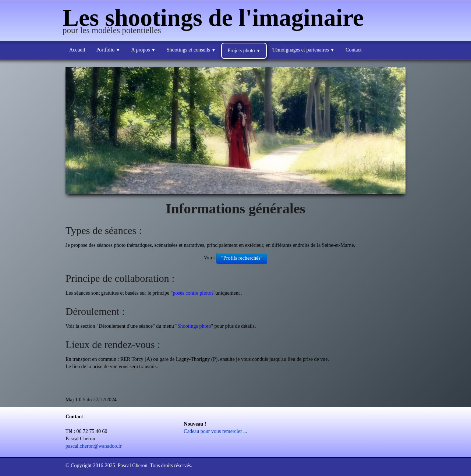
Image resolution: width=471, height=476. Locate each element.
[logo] (216, 21)
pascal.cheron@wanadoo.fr (94, 446)
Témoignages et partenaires (303, 50)
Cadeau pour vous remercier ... (215, 431)
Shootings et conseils (191, 50)
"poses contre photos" (193, 293)
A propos (144, 50)
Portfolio (108, 50)
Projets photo (244, 51)
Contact (354, 50)
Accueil (77, 50)
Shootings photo (194, 326)
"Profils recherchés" (242, 258)
